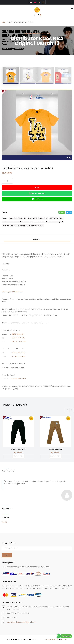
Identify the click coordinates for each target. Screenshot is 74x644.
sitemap (63, 639)
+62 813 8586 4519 (18, 356)
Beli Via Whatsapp (37, 193)
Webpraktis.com (52, 639)
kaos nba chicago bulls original (21, 218)
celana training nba (56, 218)
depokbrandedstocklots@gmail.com (21, 622)
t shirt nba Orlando (9, 226)
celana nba (21, 226)
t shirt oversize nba (9, 222)
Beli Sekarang (15, 456)
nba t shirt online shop (25, 222)
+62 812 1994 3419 (18, 353)
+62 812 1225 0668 (19, 341)
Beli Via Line (37, 199)
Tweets (4, 522)
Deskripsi (37, 239)
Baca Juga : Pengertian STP (12, 292)
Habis (37, 187)
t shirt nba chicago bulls (35, 226)
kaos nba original (57, 222)
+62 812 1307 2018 (18, 338)
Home (3, 22)
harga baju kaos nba (40, 218)
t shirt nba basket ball (42, 222)
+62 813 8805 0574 (19, 379)
